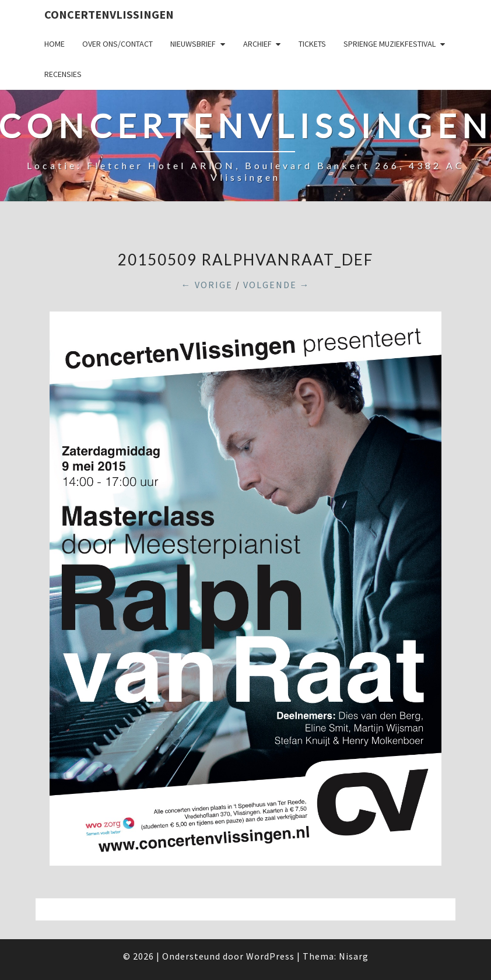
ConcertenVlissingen (109, 14)
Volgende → (277, 285)
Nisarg (354, 956)
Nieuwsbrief (193, 44)
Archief (257, 44)
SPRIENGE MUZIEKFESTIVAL (390, 44)
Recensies (63, 74)
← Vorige (207, 285)
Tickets (312, 44)
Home (55, 44)
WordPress (270, 956)
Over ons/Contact (118, 44)
